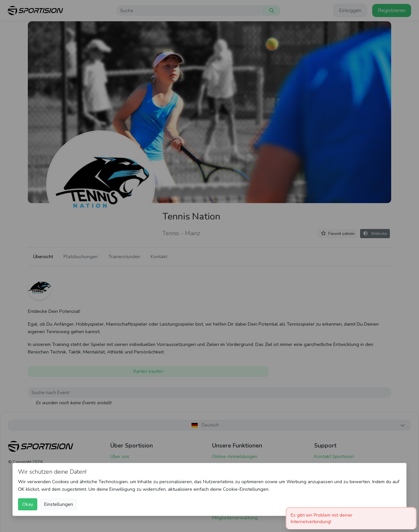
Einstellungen (59, 504)
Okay (28, 504)
